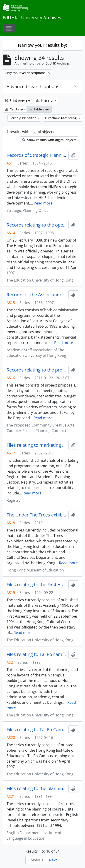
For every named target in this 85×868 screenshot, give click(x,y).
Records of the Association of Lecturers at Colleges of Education (37, 295)
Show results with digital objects (49, 140)
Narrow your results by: (42, 45)
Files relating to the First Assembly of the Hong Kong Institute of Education (37, 585)
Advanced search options (33, 86)
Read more (43, 203)
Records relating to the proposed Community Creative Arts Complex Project (37, 370)
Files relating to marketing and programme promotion (37, 445)
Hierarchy (46, 100)
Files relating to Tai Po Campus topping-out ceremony (37, 730)
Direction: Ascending (61, 118)
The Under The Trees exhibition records (37, 515)
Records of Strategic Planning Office (37, 155)
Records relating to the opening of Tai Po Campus (37, 225)
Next (53, 860)
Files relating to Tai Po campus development (37, 654)
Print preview (17, 100)
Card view (15, 109)
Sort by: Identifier (23, 118)
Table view (39, 109)
